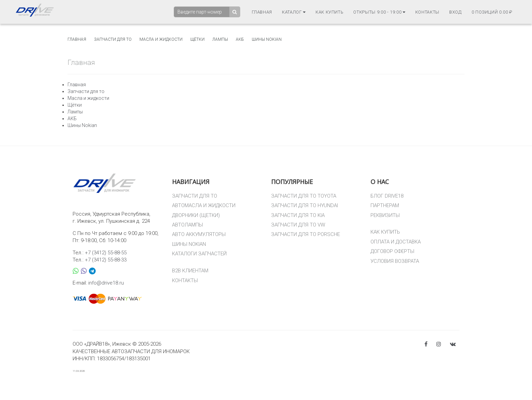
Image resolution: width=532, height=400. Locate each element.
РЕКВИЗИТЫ (385, 215)
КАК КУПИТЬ (385, 232)
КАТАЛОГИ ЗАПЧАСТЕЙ (199, 254)
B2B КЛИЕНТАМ (190, 271)
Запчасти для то (113, 39)
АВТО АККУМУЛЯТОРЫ (199, 234)
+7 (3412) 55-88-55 (106, 253)
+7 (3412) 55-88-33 (106, 260)
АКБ (240, 39)
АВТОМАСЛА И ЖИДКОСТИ (204, 205)
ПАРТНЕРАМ (385, 205)
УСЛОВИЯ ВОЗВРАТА (395, 261)
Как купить (330, 12)
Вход (455, 12)
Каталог (294, 12)
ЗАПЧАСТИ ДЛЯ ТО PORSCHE (306, 234)
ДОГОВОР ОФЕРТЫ (392, 251)
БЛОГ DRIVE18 (387, 196)
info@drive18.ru (106, 283)
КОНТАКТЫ (185, 280)
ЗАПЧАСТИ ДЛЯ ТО (195, 196)
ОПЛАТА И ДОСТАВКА (396, 242)
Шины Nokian (267, 39)
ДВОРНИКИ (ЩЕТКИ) (196, 215)
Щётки (197, 39)
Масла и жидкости (161, 39)
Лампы (220, 39)
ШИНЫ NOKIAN (189, 244)
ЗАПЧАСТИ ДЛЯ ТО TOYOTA (304, 196)
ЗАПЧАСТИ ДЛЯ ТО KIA (298, 215)
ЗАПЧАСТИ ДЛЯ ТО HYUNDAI (305, 205)
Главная (262, 12)
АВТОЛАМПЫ (187, 225)
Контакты (427, 12)
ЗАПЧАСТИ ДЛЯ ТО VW (298, 225)
